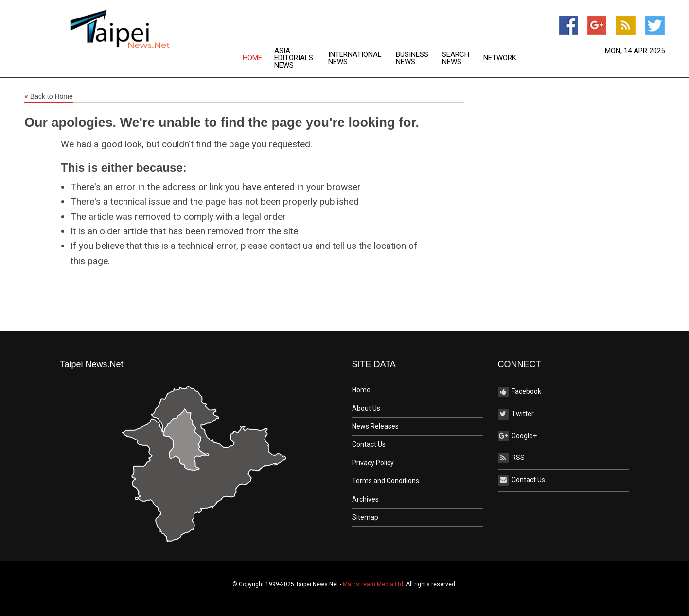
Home (252, 58)
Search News (456, 58)
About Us (366, 408)
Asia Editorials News (294, 58)
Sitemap (365, 517)
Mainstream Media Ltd (373, 584)
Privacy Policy (373, 463)
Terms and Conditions (386, 481)
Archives (365, 499)
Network (500, 58)
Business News (412, 58)
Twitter (516, 414)
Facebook (520, 392)
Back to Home (49, 97)
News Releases (375, 426)
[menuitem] (258, 58)
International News (355, 58)
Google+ (517, 436)
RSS (511, 458)
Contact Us (369, 444)
